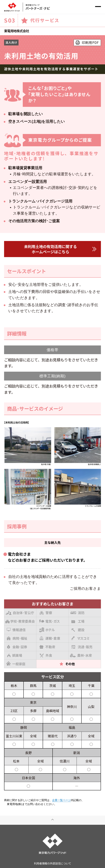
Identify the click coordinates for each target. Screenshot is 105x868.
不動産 (47, 647)
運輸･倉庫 (50, 638)
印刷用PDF (90, 42)
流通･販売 (82, 647)
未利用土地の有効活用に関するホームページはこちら (50, 249)
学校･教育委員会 (20, 621)
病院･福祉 (17, 638)
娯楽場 (15, 655)
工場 (78, 621)
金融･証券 (17, 647)
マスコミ (81, 638)
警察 (46, 613)
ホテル (47, 630)
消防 (77, 613)
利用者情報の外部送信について (52, 863)
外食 (46, 655)
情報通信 (16, 630)
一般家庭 (16, 663)
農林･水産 (81, 655)
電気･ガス (50, 621)
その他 (67, 664)
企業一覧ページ (61, 800)
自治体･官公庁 (20, 612)
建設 (78, 630)
